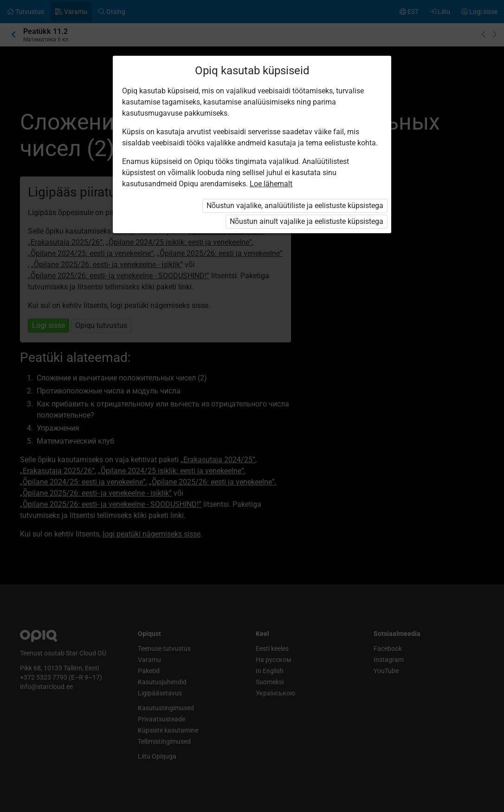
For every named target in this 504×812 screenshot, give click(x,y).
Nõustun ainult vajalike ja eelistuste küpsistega (307, 221)
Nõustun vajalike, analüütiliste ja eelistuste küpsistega (295, 206)
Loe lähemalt (271, 184)
